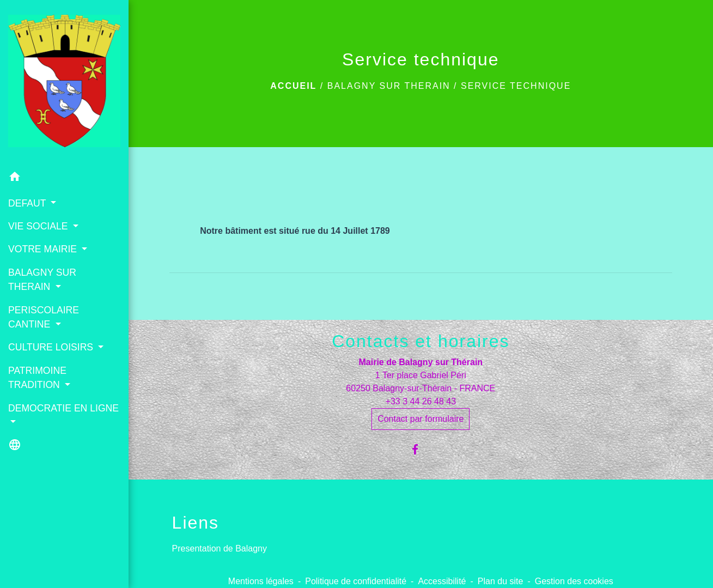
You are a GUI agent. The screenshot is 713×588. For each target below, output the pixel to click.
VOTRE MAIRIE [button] (44, 249)
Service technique (516, 86)
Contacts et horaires (421, 341)
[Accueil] (64, 83)
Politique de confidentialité (356, 581)
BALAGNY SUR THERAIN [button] (42, 280)
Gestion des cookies (574, 581)
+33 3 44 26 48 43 (421, 401)
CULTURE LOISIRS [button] (52, 347)
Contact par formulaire (421, 419)
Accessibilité (442, 581)
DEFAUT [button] (28, 203)
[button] (64, 178)
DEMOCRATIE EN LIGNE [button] (63, 408)
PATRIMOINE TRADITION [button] (37, 378)
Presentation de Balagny (220, 548)
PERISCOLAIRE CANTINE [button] (44, 317)
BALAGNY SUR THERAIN (389, 86)
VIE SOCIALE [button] (39, 226)
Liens (196, 523)
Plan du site (501, 581)
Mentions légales (261, 581)
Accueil (293, 86)
